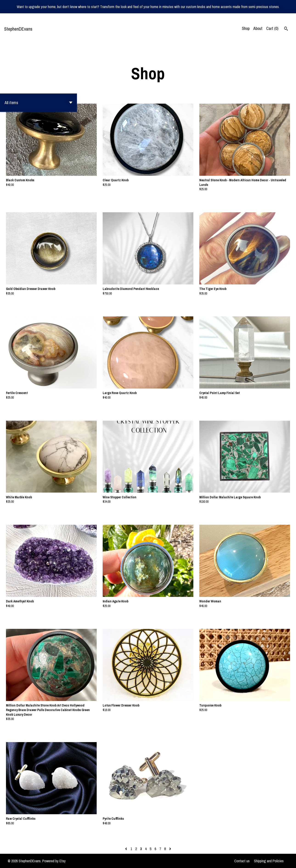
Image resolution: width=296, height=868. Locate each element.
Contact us (242, 861)
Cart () (272, 28)
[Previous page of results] (127, 849)
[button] (38, 103)
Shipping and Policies (269, 861)
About (258, 28)
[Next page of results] (170, 849)
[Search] (286, 29)
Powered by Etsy (54, 861)
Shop (246, 28)
